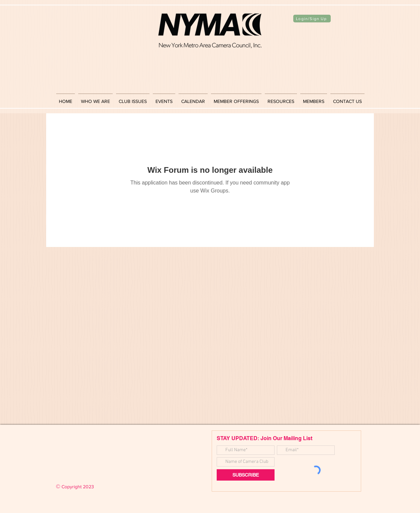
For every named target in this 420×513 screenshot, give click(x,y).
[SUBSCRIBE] (246, 475)
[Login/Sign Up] (312, 19)
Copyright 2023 (75, 487)
